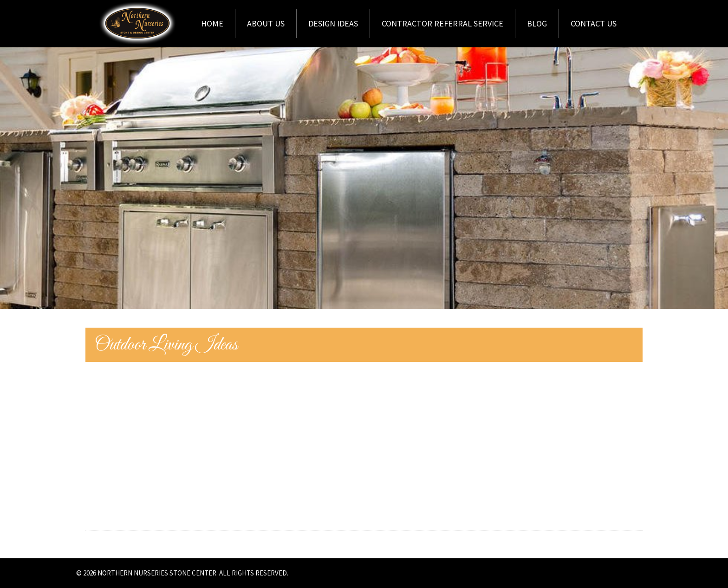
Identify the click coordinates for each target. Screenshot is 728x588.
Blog (537, 23)
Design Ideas (333, 23)
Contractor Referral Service (442, 23)
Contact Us (594, 23)
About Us (266, 23)
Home (212, 23)
